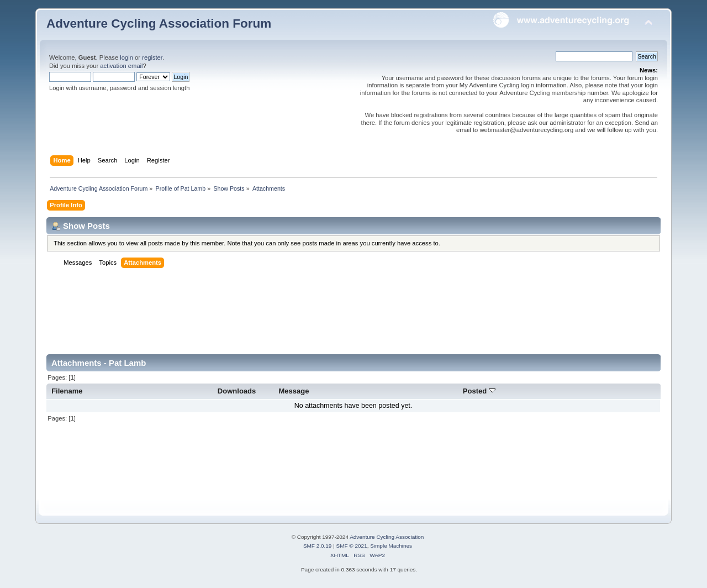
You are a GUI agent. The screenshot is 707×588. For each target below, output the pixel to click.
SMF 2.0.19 (318, 546)
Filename (67, 391)
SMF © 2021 (352, 546)
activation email (121, 66)
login (126, 57)
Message (294, 391)
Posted (479, 391)
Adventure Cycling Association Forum (159, 23)
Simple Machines (391, 546)
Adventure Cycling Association (387, 537)
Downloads (237, 391)
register (152, 57)
